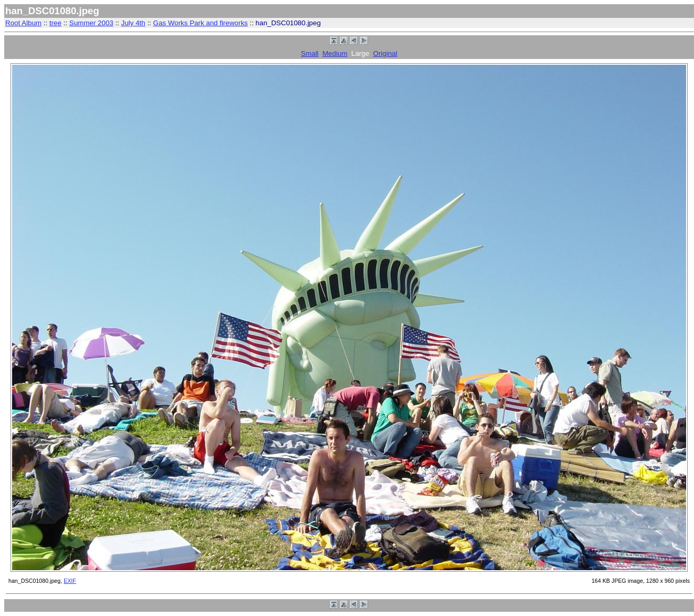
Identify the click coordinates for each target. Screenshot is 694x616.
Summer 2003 (92, 23)
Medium (335, 53)
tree (56, 23)
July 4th (133, 23)
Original (385, 53)
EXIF (70, 581)
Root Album (23, 23)
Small (310, 53)
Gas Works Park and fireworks (201, 23)
